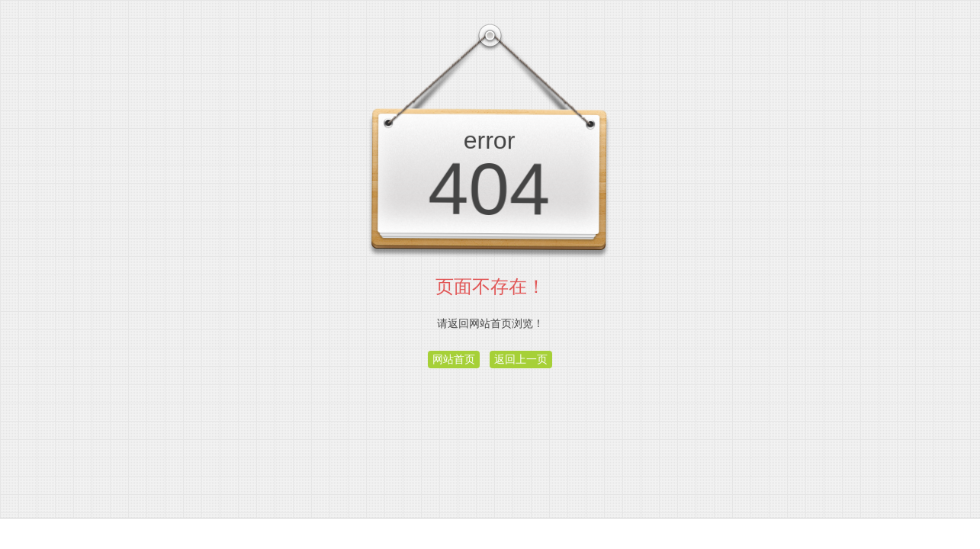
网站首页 (454, 359)
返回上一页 (521, 359)
